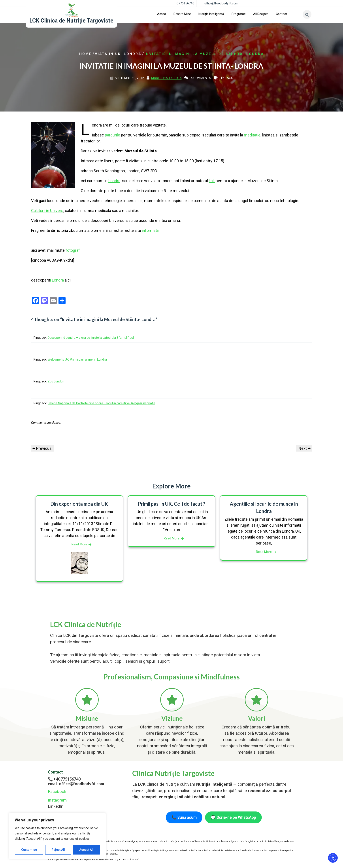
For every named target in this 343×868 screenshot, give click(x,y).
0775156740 (185, 3)
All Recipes (261, 14)
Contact (281, 14)
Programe (239, 14)
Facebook (57, 791)
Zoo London (56, 381)
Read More (79, 544)
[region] (57, 836)
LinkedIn (56, 806)
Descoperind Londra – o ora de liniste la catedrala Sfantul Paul (91, 338)
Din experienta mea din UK (79, 504)
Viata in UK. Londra (118, 54)
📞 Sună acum (184, 817)
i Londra (57, 280)
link (212, 181)
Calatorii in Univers (47, 211)
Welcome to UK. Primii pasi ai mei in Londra (77, 359)
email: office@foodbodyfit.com (76, 784)
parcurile (112, 135)
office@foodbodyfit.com (221, 3)
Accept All (86, 850)
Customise (29, 850)
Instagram (57, 800)
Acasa (162, 14)
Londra (114, 181)
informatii (150, 230)
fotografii (73, 250)
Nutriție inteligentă (211, 14)
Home (85, 54)
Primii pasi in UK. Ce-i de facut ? (171, 504)
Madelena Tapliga (166, 78)
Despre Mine (182, 14)
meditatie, (253, 135)
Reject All (58, 850)
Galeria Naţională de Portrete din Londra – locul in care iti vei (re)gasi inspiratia (102, 403)
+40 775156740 (67, 779)
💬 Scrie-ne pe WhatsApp (233, 817)
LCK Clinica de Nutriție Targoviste (71, 21)
